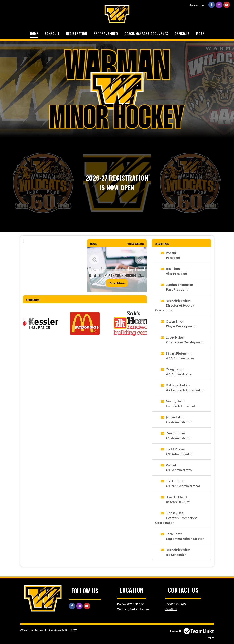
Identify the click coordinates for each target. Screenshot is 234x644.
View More (135, 244)
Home (34, 34)
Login (210, 637)
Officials (182, 34)
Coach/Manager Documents (146, 34)
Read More (117, 283)
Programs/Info (106, 34)
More (200, 34)
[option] (117, 269)
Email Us (171, 609)
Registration (77, 34)
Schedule (52, 34)
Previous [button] (94, 259)
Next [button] (140, 259)
